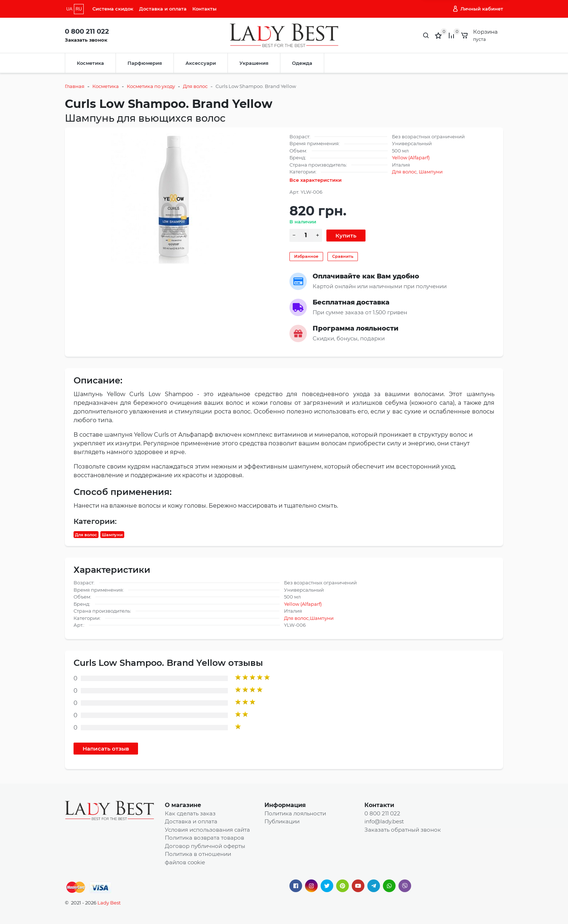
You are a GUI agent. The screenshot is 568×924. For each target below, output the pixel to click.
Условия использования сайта (207, 830)
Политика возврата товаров (204, 838)
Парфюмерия (145, 63)
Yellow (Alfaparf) (411, 157)
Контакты (204, 9)
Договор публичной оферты (205, 846)
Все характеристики (316, 180)
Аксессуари (201, 63)
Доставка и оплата (163, 9)
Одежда (302, 63)
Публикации (282, 821)
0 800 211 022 (87, 31)
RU (79, 9)
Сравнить (343, 256)
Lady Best (109, 903)
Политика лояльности (295, 813)
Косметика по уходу (151, 86)
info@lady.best (384, 821)
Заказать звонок (86, 40)
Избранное (306, 256)
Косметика (90, 63)
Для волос (195, 86)
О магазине (183, 805)
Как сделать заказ (190, 813)
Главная (75, 86)
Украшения (254, 63)
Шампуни (431, 172)
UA (69, 9)
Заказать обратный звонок (403, 830)
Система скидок (113, 9)
